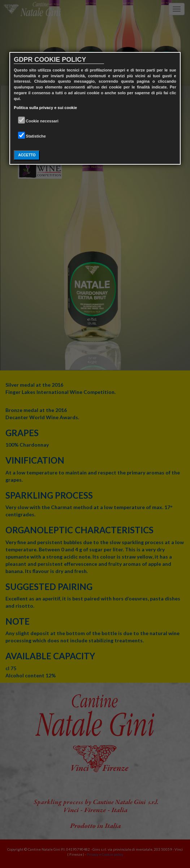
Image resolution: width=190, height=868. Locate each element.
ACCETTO (27, 155)
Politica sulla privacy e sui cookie (45, 108)
